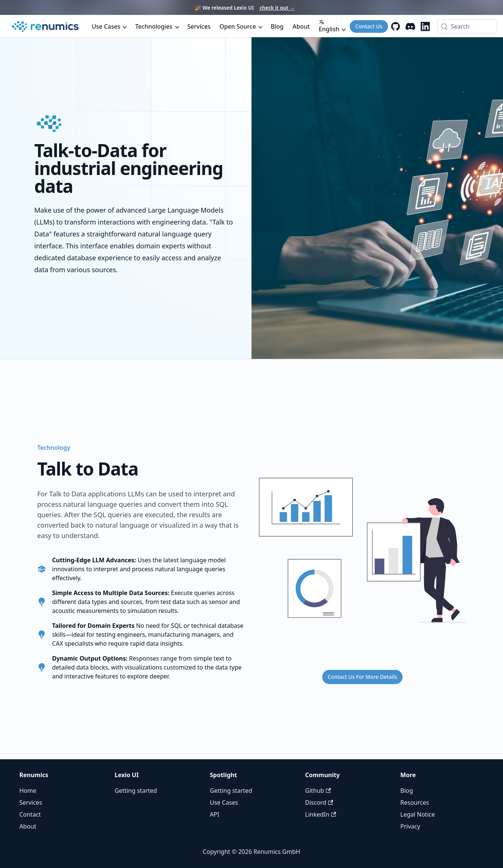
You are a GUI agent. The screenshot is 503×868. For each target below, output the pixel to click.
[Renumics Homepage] (45, 27)
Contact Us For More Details (362, 677)
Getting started (136, 791)
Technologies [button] (154, 26)
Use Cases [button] (106, 26)
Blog (277, 26)
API (214, 814)
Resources (415, 802)
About (301, 26)
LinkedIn (321, 814)
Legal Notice (418, 814)
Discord (319, 802)
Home (28, 791)
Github (318, 791)
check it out (277, 8)
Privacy (410, 826)
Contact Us (369, 26)
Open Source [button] (238, 26)
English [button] (329, 26)
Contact (30, 814)
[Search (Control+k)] (467, 26)
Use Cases (224, 802)
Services (199, 26)
